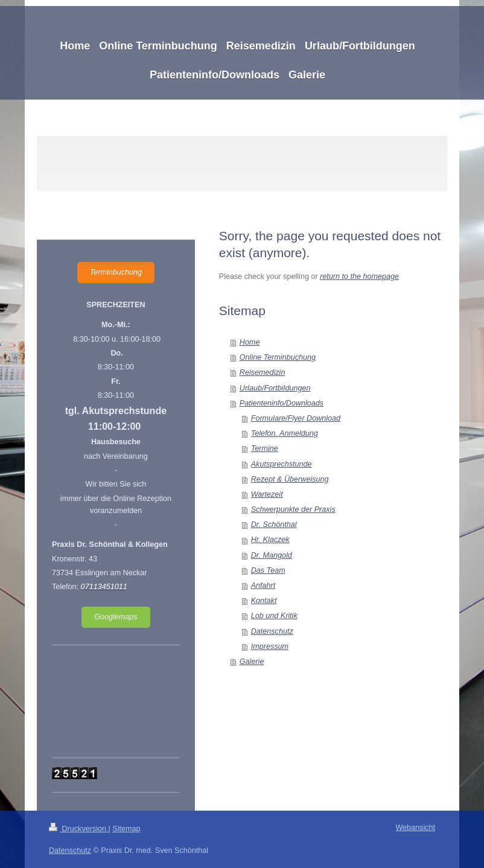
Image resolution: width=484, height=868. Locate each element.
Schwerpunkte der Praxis (293, 509)
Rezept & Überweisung (290, 479)
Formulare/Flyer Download (296, 418)
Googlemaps (116, 617)
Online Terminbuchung (278, 357)
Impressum (270, 646)
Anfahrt (263, 586)
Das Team (268, 570)
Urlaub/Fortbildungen (275, 388)
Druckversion (78, 829)
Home (250, 342)
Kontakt (264, 601)
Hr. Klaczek (270, 540)
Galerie (252, 662)
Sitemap (126, 829)
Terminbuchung (116, 272)
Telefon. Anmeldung (285, 433)
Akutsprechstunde (282, 464)
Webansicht (415, 828)
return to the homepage (359, 276)
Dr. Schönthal (274, 525)
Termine (265, 448)
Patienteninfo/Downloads (282, 403)
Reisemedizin (263, 372)
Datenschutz (272, 631)
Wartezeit (267, 494)
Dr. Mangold (272, 555)
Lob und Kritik (274, 616)
